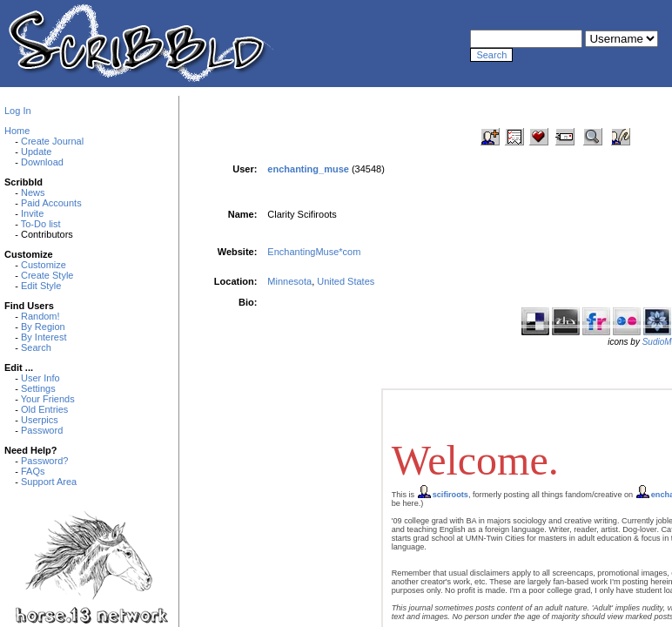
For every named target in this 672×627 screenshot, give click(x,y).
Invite (32, 213)
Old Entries (44, 409)
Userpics (40, 420)
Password (42, 430)
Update (36, 152)
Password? (44, 461)
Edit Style (41, 286)
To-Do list (41, 224)
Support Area (49, 482)
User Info (40, 378)
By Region (43, 327)
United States (346, 281)
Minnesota (289, 281)
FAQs (33, 471)
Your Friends (48, 399)
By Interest (44, 337)
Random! (40, 316)
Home (17, 131)
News (33, 192)
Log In (18, 111)
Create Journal (52, 141)
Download (42, 162)
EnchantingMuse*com (314, 252)
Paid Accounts (51, 203)
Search (36, 347)
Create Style (47, 275)
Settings (38, 388)
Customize (44, 265)
